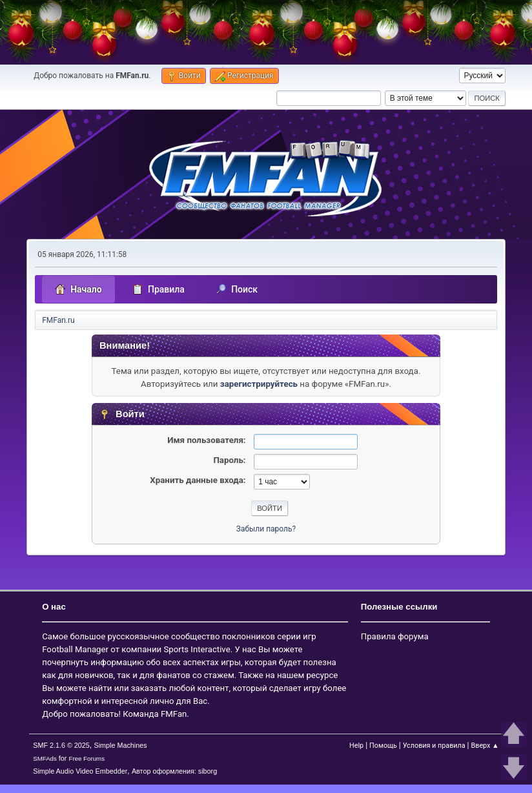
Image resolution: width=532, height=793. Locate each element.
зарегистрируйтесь (259, 384)
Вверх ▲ (485, 746)
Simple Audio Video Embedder (80, 771)
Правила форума (395, 636)
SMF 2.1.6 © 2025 (61, 745)
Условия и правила (434, 746)
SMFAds (45, 758)
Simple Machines (121, 745)
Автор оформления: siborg (174, 771)
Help (356, 746)
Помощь (383, 746)
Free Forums (87, 758)
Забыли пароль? (266, 529)
